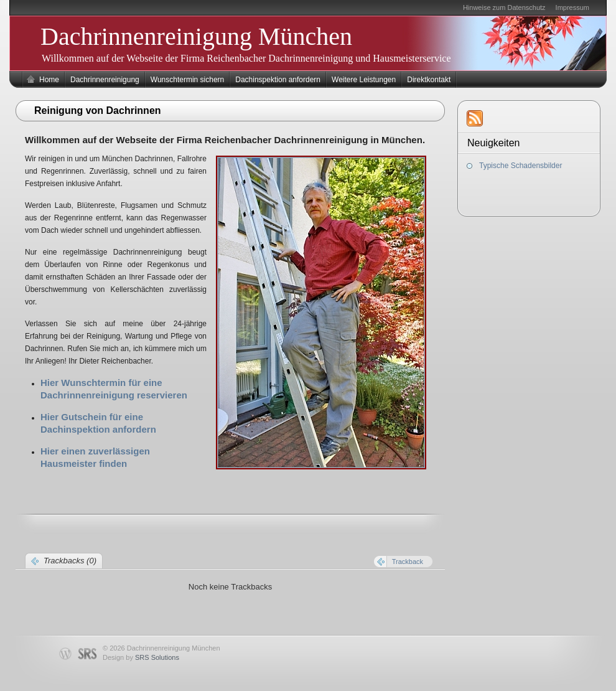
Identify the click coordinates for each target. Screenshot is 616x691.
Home (49, 80)
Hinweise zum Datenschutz (504, 7)
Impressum (572, 7)
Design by (141, 657)
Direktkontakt (429, 80)
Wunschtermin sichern (188, 80)
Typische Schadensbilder (520, 166)
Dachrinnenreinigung (105, 80)
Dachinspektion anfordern (278, 80)
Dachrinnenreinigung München (196, 36)
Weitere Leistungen (364, 80)
